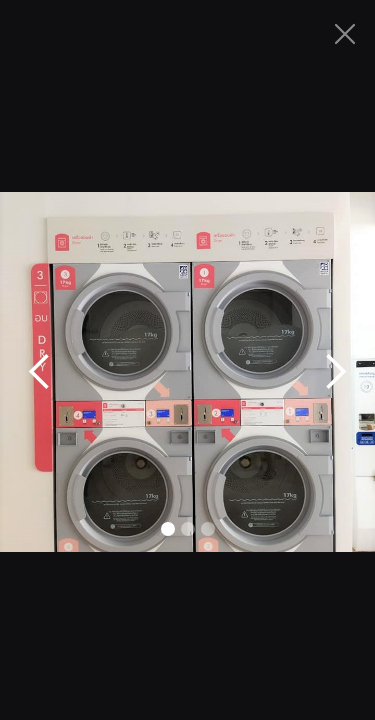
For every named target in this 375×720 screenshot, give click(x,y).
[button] (40, 372)
